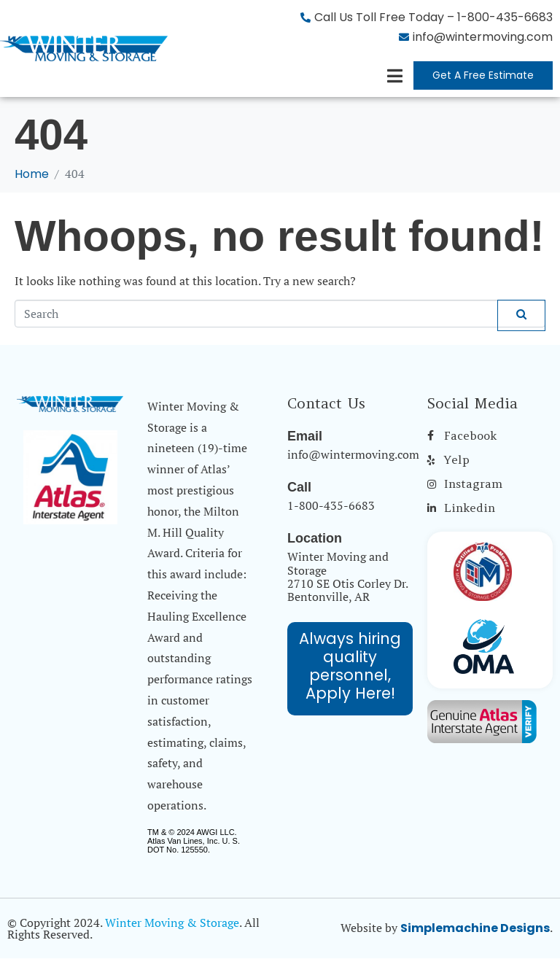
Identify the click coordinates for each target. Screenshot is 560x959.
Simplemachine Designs (475, 928)
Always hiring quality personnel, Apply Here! (350, 666)
